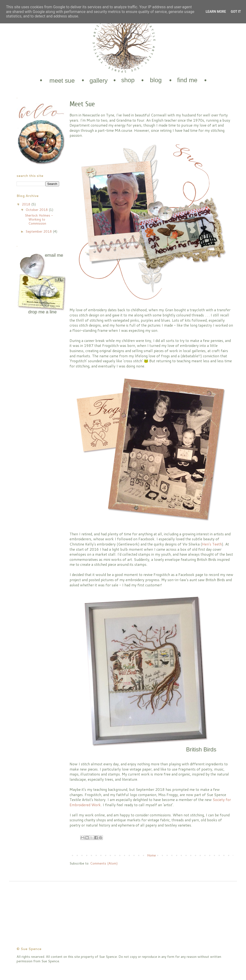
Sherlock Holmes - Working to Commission (39, 219)
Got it (236, 12)
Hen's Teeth (212, 544)
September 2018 (39, 231)
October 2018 (37, 210)
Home (152, 855)
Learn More (216, 12)
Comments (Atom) (104, 863)
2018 (26, 204)
